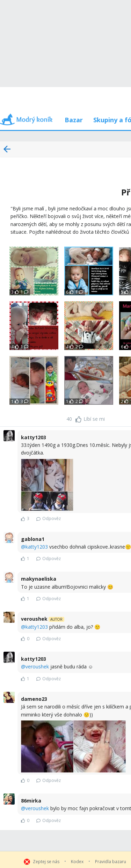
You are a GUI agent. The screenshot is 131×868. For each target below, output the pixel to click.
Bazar (74, 120)
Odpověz (49, 518)
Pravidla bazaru (111, 862)
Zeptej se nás (46, 862)
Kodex (77, 862)
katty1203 (37, 547)
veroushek (37, 666)
